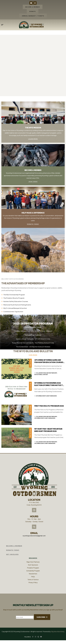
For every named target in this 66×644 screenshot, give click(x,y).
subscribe (42, 621)
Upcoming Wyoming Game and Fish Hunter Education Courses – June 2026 (49, 362)
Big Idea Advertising (58, 635)
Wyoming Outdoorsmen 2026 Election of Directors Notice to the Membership (49, 385)
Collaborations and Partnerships (46, 373)
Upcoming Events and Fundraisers (46, 396)
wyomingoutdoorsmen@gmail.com (34, 539)
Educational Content (41, 374)
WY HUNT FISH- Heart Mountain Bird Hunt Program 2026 (48, 430)
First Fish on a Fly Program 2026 (49, 406)
